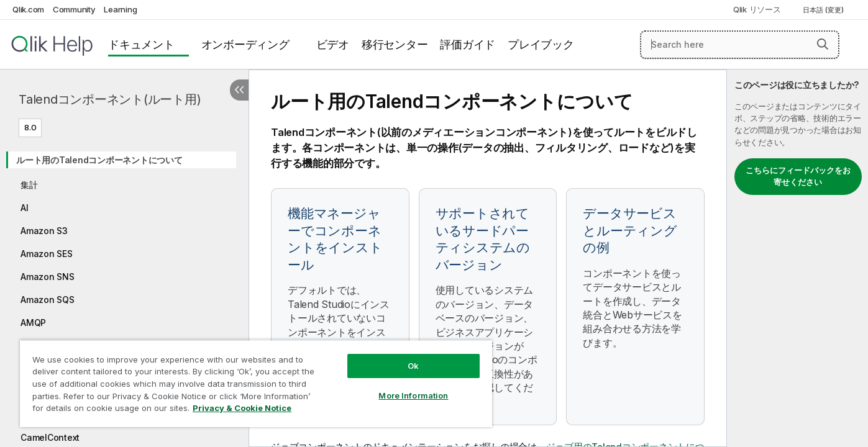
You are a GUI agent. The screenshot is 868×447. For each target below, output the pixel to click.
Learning (120, 9)
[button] (823, 44)
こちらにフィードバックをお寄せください (798, 176)
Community (74, 9)
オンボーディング (245, 44)
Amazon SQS (48, 300)
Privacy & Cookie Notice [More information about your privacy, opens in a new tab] (242, 408)
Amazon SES (47, 254)
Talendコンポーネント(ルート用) (110, 99)
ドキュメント (141, 44)
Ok (413, 366)
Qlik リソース (757, 9)
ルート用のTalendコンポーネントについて (99, 160)
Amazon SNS (48, 277)
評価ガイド (468, 44)
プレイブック (541, 44)
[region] (256, 383)
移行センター (395, 44)
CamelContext (50, 437)
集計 (29, 185)
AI (25, 208)
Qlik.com (28, 9)
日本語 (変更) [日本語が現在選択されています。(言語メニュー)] (824, 10)
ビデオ (333, 44)
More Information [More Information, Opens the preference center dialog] (413, 395)
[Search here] (740, 45)
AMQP (33, 323)
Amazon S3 (44, 231)
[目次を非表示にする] (239, 90)
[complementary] (797, 258)
